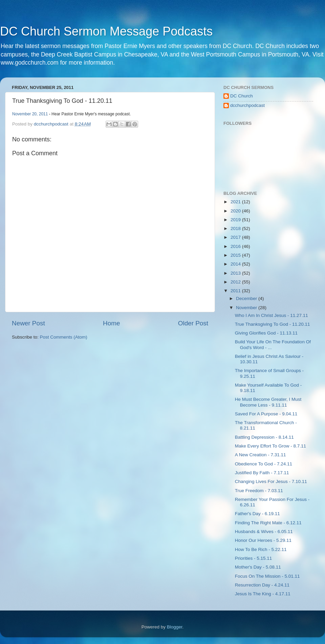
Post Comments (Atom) (64, 337)
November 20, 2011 (30, 114)
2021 (236, 202)
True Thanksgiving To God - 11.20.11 (273, 324)
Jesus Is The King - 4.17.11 (263, 594)
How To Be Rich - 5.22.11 (261, 549)
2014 (236, 264)
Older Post (193, 323)
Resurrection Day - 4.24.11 (262, 585)
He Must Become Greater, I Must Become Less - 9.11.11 (268, 402)
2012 (236, 282)
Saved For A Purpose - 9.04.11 (266, 414)
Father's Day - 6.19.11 (257, 514)
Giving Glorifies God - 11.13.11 (266, 333)
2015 (236, 255)
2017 (236, 237)
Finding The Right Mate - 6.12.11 (268, 523)
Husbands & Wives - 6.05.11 (264, 532)
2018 (236, 228)
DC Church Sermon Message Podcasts (106, 31)
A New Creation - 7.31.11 (261, 455)
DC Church (242, 96)
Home (111, 323)
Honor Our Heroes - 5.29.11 (263, 540)
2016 (236, 246)
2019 (236, 220)
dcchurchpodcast (247, 105)
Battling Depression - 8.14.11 (264, 437)
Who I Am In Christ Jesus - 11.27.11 (272, 315)
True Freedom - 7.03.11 (259, 491)
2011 (236, 291)
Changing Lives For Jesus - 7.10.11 (271, 481)
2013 (236, 273)
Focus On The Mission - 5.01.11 (267, 576)
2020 (236, 211)
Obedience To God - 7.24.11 (264, 464)
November (247, 308)
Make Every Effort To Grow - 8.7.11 (270, 446)
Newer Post (28, 323)
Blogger (175, 627)
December (247, 298)
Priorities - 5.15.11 (254, 558)
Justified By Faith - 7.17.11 (262, 473)
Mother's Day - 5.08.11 (258, 567)
